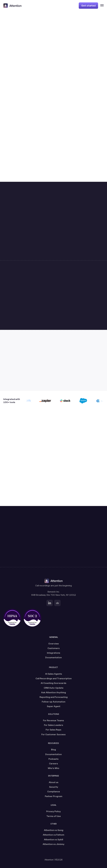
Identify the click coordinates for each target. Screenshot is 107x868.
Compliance (54, 792)
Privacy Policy (53, 811)
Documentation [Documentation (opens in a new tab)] (53, 657)
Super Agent (54, 706)
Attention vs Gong (54, 830)
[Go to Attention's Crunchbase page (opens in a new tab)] (57, 603)
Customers (54, 648)
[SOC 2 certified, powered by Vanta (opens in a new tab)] (32, 618)
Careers (53, 764)
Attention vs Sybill (53, 840)
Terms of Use (54, 816)
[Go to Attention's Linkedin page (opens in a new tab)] (50, 603)
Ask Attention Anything (53, 692)
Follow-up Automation (54, 702)
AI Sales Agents (54, 674)
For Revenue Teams (53, 720)
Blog (53, 750)
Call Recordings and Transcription (54, 678)
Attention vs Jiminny (53, 844)
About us (54, 782)
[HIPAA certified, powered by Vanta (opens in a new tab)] (12, 618)
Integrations (54, 653)
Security (54, 787)
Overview (54, 644)
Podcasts (53, 759)
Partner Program (54, 796)
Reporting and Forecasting (54, 697)
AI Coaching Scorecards (53, 683)
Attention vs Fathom (53, 835)
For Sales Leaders (54, 725)
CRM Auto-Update (54, 688)
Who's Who (53, 768)
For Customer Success (53, 734)
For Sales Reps (53, 730)
